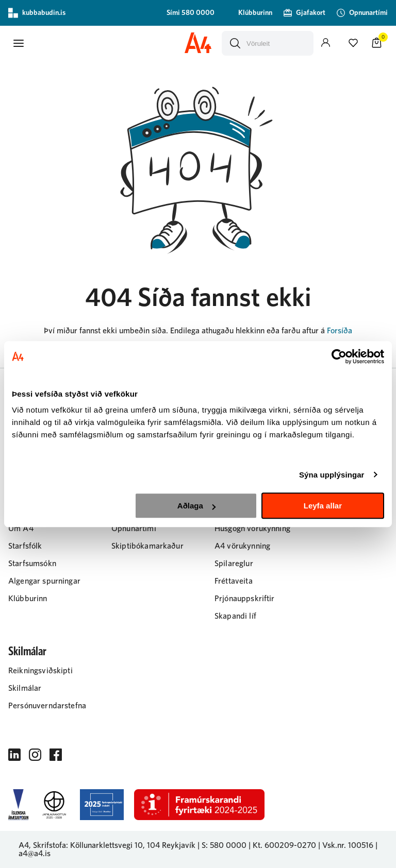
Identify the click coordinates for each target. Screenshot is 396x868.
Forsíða (340, 331)
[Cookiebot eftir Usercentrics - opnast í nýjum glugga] (339, 356)
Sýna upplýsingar (332, 475)
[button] (19, 43)
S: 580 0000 (224, 845)
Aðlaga (196, 506)
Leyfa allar (323, 506)
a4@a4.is (35, 854)
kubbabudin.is (37, 13)
